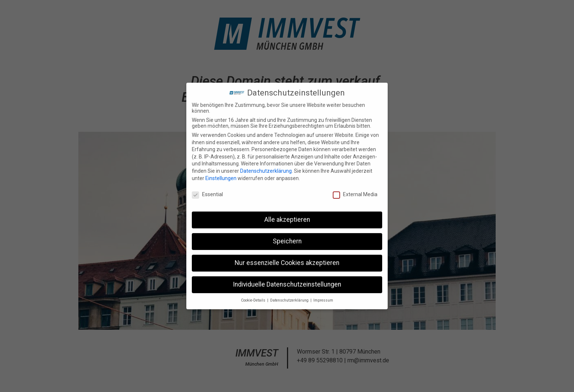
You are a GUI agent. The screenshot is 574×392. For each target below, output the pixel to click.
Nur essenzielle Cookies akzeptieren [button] (287, 260)
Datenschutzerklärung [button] (290, 297)
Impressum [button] (323, 297)
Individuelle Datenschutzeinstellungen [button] (287, 281)
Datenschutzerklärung (266, 168)
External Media (355, 191)
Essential (207, 191)
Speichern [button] (287, 238)
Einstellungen (221, 175)
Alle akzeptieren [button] (287, 217)
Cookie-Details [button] (254, 297)
